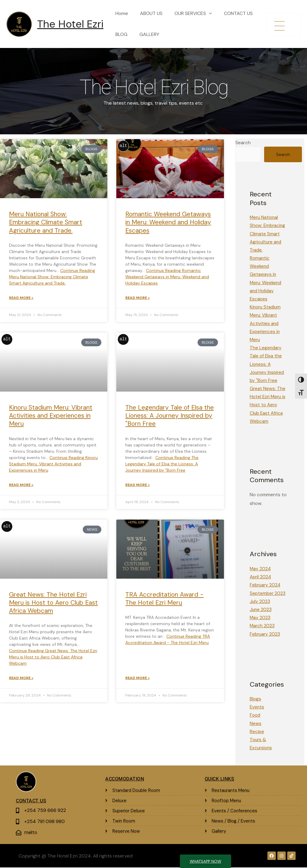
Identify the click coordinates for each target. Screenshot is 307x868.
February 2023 (266, 634)
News (256, 724)
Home (121, 13)
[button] (203, 13)
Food (255, 716)
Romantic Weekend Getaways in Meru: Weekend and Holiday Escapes (168, 222)
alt (123, 146)
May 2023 (261, 618)
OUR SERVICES (187, 13)
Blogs (256, 699)
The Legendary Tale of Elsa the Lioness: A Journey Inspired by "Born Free (170, 416)
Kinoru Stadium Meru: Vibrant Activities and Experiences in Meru (51, 416)
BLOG (120, 34)
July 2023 (260, 602)
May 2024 (261, 569)
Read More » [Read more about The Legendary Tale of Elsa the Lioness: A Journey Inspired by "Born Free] (137, 486)
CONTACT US (230, 13)
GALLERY (146, 34)
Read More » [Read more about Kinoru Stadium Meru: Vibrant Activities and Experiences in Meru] (21, 486)
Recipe (257, 732)
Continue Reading (52, 277)
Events (257, 707)
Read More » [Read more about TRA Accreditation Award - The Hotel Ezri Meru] (137, 680)
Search (243, 143)
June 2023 (261, 610)
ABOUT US (148, 13)
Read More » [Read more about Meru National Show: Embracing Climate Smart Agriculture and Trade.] (21, 298)
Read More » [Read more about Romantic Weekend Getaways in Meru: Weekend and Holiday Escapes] (137, 298)
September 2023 (268, 594)
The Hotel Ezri (70, 24)
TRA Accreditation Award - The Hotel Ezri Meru (164, 600)
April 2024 (261, 577)
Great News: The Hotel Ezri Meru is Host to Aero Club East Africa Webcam (53, 604)
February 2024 (266, 585)
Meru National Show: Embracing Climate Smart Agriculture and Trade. (46, 222)
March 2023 (263, 626)
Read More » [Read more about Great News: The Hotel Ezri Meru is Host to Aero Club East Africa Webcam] (21, 680)
